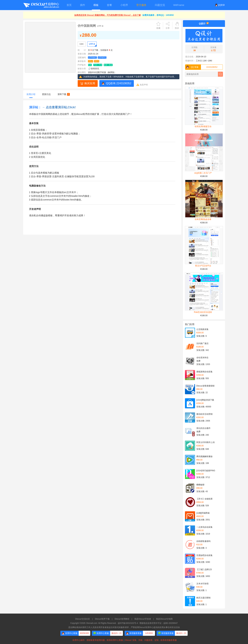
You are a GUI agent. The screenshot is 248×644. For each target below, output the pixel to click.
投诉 (177, 28)
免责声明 (144, 85)
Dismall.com (92, 623)
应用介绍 (31, 94)
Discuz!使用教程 (122, 619)
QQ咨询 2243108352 (119, 83)
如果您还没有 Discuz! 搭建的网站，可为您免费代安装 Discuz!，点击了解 (108, 15)
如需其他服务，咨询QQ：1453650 (158, 15)
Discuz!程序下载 (102, 619)
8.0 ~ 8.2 (108, 65)
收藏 (158, 28)
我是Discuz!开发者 (143, 619)
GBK (82, 44)
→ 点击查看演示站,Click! (59, 107)
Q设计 (202, 24)
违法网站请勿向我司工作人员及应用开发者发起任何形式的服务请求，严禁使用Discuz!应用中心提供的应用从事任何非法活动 (124, 627)
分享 (168, 28)
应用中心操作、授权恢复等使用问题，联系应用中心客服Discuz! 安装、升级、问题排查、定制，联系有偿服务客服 (124, 640)
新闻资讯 (95, 69)
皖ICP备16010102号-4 (128, 623)
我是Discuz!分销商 (164, 619)
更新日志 (46, 94)
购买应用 (90, 83)
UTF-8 (92, 44)
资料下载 (64, 94)
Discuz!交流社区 (83, 619)
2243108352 (201, 67)
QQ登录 (220, 5)
